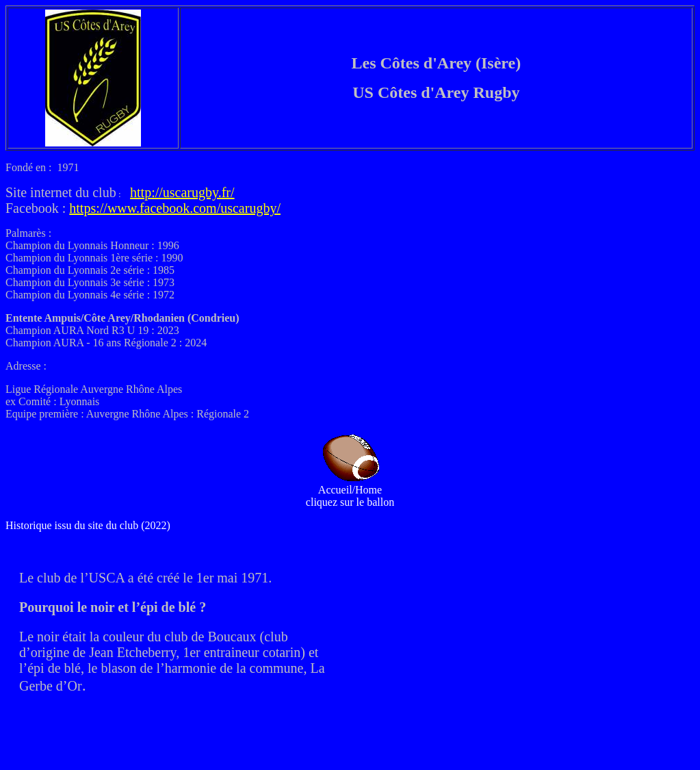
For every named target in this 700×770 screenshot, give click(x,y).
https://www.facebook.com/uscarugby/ (175, 208)
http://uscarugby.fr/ (182, 192)
